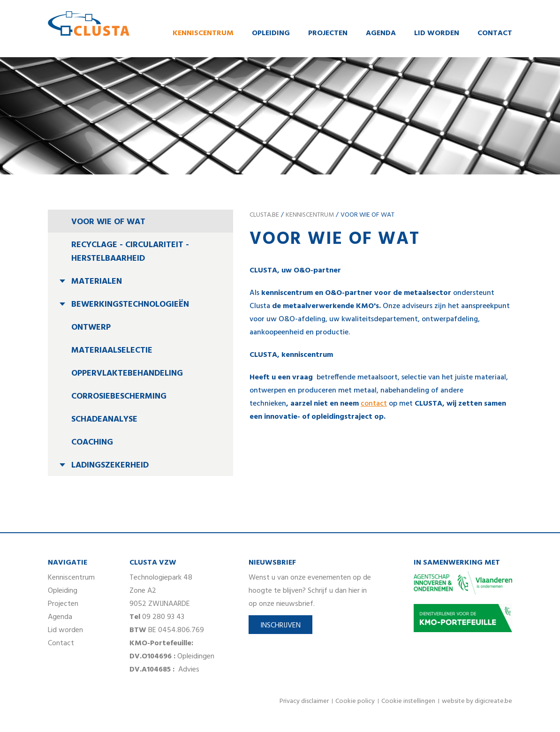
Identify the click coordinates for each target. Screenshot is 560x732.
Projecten (328, 34)
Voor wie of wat (108, 223)
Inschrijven (280, 627)
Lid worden (437, 34)
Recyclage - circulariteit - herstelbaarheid (130, 253)
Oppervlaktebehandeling (127, 375)
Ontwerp (91, 329)
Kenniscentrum (203, 34)
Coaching (92, 444)
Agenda (381, 34)
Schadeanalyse (104, 421)
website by (477, 703)
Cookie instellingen (408, 703)
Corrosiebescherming (119, 398)
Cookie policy (355, 703)
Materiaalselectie (112, 352)
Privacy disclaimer (304, 703)
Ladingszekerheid (110, 467)
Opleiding (271, 34)
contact (374, 405)
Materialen (97, 283)
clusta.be (264, 216)
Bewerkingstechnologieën (130, 306)
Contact (495, 34)
